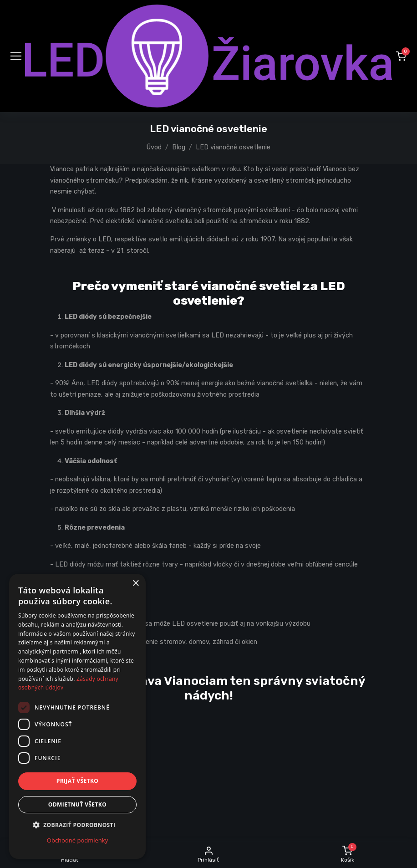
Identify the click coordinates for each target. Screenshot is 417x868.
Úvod (154, 147)
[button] (401, 56)
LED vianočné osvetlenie (233, 147)
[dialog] (77, 716)
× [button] (135, 584)
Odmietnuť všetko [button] (77, 804)
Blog (179, 147)
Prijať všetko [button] (78, 781)
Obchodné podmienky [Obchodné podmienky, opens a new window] (77, 840)
